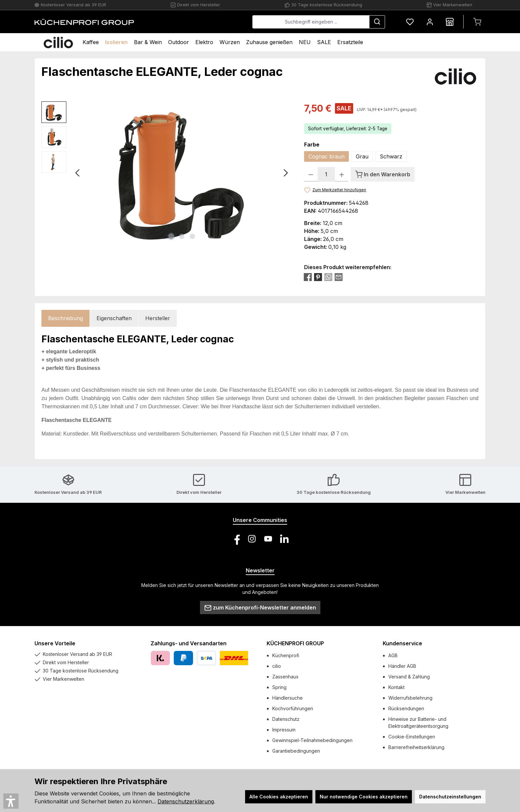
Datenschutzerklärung (186, 801)
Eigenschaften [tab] (114, 318)
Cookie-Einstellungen (412, 737)
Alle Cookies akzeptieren (279, 797)
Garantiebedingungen (296, 751)
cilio (277, 666)
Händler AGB (402, 666)
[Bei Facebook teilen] (308, 277)
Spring (279, 687)
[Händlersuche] (450, 22)
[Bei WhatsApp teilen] (328, 277)
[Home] (58, 42)
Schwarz (391, 156)
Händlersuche (288, 698)
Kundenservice (402, 643)
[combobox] (311, 22)
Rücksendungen (406, 708)
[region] (166, 173)
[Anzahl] (326, 174)
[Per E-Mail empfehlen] (339, 277)
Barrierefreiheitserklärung (416, 747)
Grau (362, 156)
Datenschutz (286, 719)
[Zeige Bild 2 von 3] (182, 236)
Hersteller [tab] (158, 318)
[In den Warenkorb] (383, 174)
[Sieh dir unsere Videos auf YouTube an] (268, 539)
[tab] (65, 318)
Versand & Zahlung (409, 677)
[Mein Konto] (430, 22)
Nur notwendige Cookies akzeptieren (364, 797)
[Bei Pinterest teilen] (318, 277)
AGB (393, 655)
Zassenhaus (285, 677)
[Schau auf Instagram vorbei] (252, 539)
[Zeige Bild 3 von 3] (192, 236)
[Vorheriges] (78, 173)
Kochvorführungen (293, 708)
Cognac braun (326, 156)
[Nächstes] (286, 173)
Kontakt (396, 687)
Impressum (284, 730)
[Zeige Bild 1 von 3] (171, 236)
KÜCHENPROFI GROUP (295, 643)
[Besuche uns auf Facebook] (236, 539)
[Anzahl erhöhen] (342, 174)
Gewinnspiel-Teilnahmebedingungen (312, 740)
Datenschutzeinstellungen (450, 797)
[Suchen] (377, 22)
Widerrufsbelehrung (410, 698)
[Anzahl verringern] (311, 174)
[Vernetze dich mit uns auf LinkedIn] (284, 539)
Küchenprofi (286, 655)
